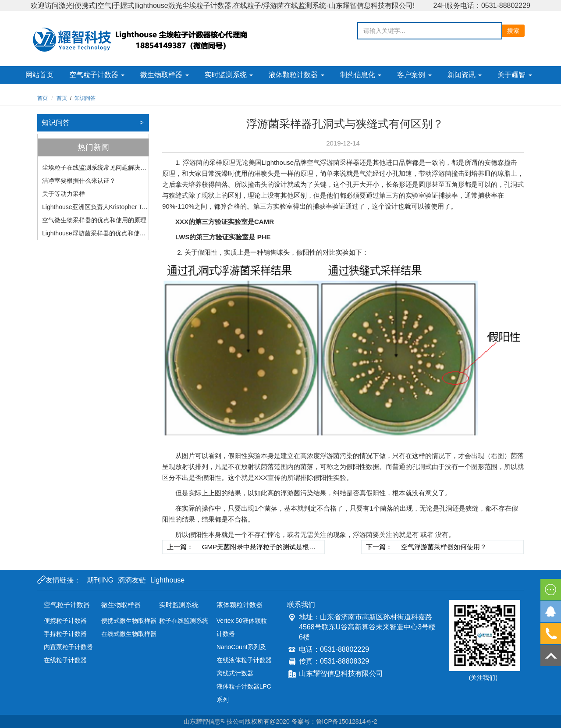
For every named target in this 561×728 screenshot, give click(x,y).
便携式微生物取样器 (129, 621)
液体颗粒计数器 (296, 75)
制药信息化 (361, 75)
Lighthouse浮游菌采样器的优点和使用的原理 (94, 235)
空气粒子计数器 (97, 75)
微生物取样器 (164, 75)
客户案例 (414, 75)
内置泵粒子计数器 (68, 647)
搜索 (513, 31)
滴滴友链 (132, 580)
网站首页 (39, 75)
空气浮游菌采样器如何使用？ (444, 547)
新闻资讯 (465, 75)
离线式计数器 (235, 673)
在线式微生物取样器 (129, 634)
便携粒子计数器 (65, 621)
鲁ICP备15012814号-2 (347, 721)
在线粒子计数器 (65, 660)
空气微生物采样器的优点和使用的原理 (94, 220)
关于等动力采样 (64, 194)
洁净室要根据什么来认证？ (79, 181)
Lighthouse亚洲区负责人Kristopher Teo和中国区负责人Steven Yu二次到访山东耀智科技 (95, 208)
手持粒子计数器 (65, 634)
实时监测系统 (229, 75)
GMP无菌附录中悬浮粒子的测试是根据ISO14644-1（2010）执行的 (259, 548)
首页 (43, 98)
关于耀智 (515, 75)
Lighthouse (167, 580)
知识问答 (85, 98)
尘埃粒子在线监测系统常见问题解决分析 (94, 169)
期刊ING (100, 580)
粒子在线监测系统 (184, 621)
